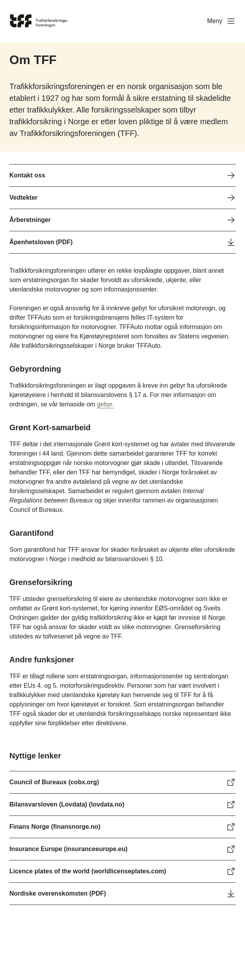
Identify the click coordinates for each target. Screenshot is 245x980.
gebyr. (106, 404)
